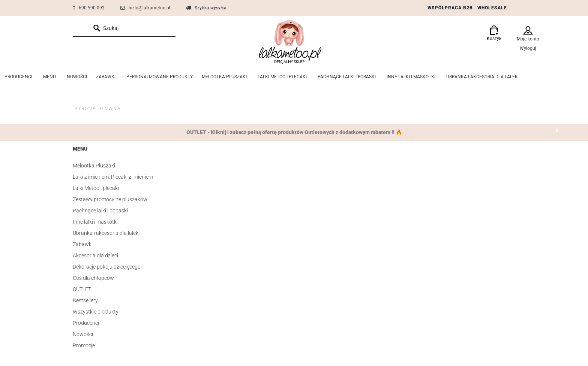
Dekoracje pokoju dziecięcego (107, 267)
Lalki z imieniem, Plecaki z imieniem (113, 177)
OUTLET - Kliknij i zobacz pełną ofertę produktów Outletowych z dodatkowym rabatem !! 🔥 (294, 132)
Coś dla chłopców (93, 278)
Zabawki (83, 244)
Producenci (86, 323)
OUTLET (82, 289)
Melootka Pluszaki (94, 166)
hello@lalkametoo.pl (149, 8)
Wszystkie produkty (96, 312)
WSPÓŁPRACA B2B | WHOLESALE (467, 8)
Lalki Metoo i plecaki (96, 188)
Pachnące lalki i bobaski (100, 211)
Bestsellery (85, 300)
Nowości (83, 334)
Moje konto (528, 39)
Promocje (84, 345)
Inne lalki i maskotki (95, 222)
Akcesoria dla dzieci (95, 255)
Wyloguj (528, 48)
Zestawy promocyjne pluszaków (110, 199)
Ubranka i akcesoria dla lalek (106, 233)
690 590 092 (92, 8)
